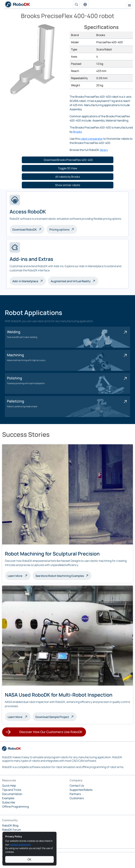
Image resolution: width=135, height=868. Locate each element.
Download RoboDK (25, 230)
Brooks (77, 132)
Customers (77, 798)
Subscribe (9, 802)
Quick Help (9, 786)
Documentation (12, 794)
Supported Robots (81, 790)
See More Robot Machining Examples (60, 576)
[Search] (76, 4)
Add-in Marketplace (25, 281)
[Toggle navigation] (129, 5)
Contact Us (77, 786)
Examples (8, 798)
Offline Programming (15, 807)
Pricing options (59, 230)
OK (29, 859)
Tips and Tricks (12, 790)
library (104, 150)
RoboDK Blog (10, 825)
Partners (75, 794)
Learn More (19, 575)
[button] (85, 4)
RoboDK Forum (12, 830)
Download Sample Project (52, 717)
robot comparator (92, 139)
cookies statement (20, 844)
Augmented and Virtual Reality (71, 281)
